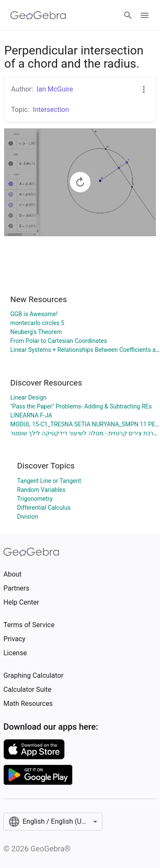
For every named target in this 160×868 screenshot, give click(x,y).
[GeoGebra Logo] (38, 15)
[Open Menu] (145, 15)
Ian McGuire (55, 89)
